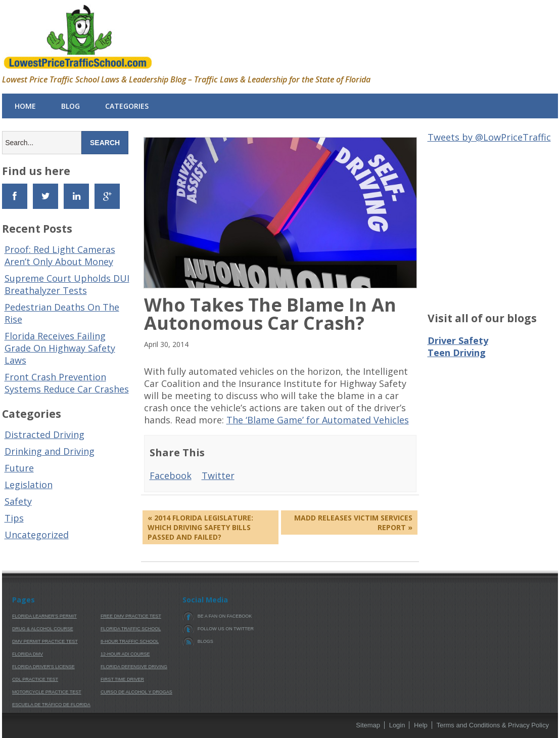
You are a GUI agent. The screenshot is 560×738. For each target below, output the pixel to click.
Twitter (218, 475)
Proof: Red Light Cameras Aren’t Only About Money (60, 255)
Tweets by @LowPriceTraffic (489, 137)
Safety (18, 501)
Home (25, 106)
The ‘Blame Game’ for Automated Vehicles (318, 420)
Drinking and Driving (50, 451)
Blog (71, 106)
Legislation (29, 485)
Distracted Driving (44, 435)
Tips (14, 518)
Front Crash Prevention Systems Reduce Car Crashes (67, 383)
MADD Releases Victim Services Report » (353, 523)
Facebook (171, 475)
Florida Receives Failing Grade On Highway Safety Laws (60, 348)
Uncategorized (37, 535)
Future (19, 468)
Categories (127, 106)
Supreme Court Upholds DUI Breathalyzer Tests (67, 284)
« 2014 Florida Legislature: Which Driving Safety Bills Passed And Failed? (200, 527)
